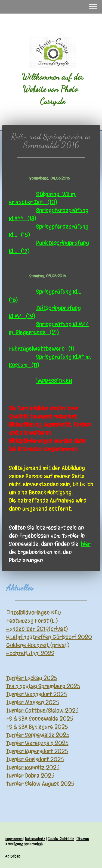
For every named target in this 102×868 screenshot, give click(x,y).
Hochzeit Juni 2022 (30, 653)
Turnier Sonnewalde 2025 (38, 735)
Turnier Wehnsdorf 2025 (37, 694)
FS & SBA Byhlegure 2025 (37, 727)
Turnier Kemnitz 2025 (33, 768)
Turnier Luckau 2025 (32, 678)
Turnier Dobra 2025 (30, 776)
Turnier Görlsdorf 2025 (35, 759)
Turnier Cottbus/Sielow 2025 (42, 711)
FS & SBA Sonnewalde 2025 (40, 719)
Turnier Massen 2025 (33, 702)
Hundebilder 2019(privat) (37, 629)
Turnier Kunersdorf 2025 (37, 751)
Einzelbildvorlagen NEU (34, 613)
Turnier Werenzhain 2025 (37, 743)
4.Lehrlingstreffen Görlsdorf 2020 (49, 637)
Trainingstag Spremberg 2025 (43, 686)
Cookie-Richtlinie (61, 839)
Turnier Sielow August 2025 (40, 784)
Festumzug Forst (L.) (32, 621)
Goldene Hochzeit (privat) (38, 645)
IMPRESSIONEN (54, 381)
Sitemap (83, 839)
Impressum (14, 839)
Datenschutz (35, 839)
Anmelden (13, 856)
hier (86, 544)
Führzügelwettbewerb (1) (42, 349)
